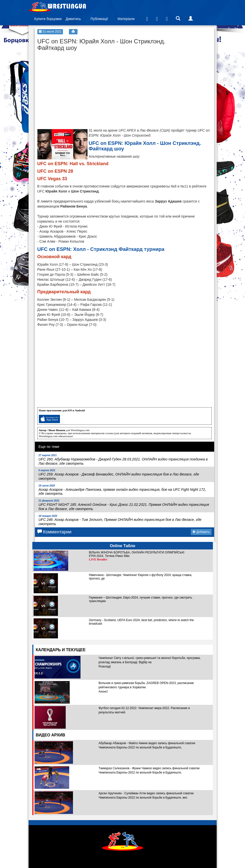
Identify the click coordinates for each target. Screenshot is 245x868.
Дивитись (73, 19)
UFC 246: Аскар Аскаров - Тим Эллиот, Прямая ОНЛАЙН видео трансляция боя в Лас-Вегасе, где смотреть (120, 520)
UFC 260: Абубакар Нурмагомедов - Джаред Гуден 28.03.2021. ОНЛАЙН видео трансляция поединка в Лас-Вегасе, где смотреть (123, 460)
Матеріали (126, 19)
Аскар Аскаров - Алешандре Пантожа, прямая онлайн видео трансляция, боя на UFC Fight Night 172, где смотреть (122, 490)
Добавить (201, 532)
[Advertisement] (75, 85)
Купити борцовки (48, 19)
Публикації (99, 19)
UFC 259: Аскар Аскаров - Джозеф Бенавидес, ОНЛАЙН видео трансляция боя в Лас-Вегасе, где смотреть (119, 475)
